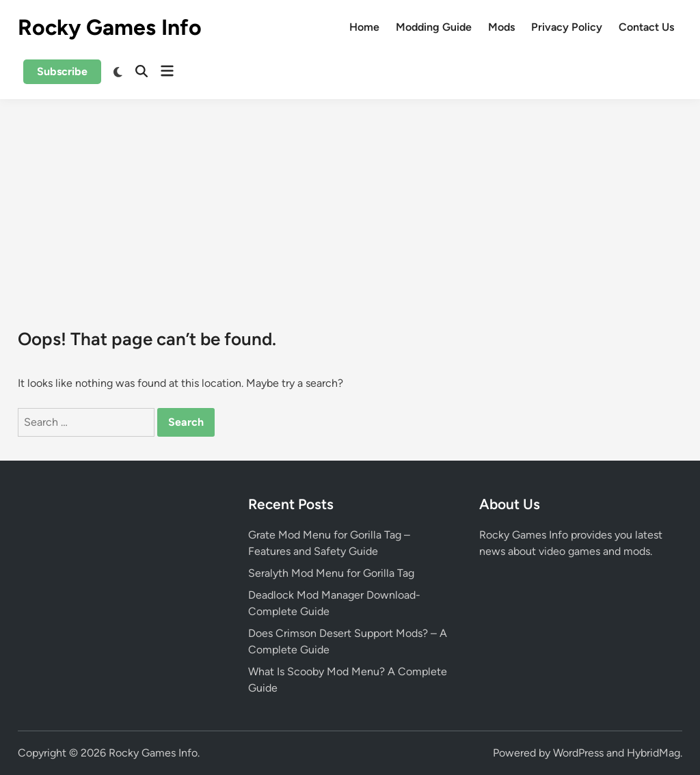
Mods (501, 27)
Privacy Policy (567, 27)
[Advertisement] (350, 202)
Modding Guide (434, 27)
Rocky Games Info (110, 27)
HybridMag (654, 753)
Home (364, 27)
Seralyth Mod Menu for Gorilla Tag (331, 573)
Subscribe (62, 71)
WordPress (578, 753)
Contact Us (646, 27)
